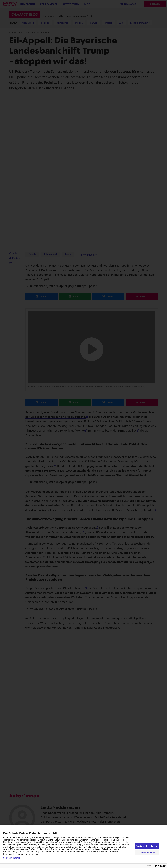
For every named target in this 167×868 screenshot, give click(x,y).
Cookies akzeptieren (147, 846)
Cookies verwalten (12, 858)
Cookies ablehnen (147, 852)
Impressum (34, 854)
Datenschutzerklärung (13, 854)
